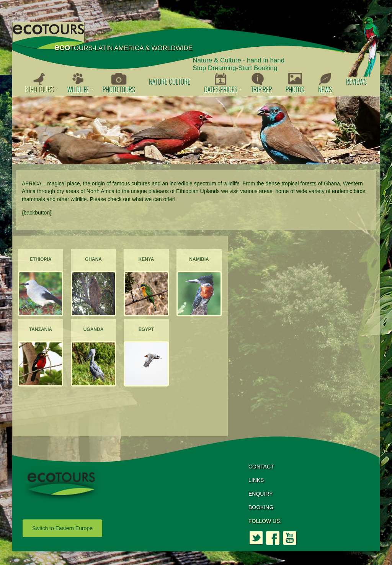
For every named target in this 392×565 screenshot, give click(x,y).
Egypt (146, 329)
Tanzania (41, 329)
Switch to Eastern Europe (62, 528)
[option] (196, 130)
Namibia (199, 259)
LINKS (256, 480)
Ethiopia (41, 259)
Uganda (94, 329)
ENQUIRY (261, 494)
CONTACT (261, 467)
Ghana (93, 259)
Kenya (146, 259)
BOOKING (261, 507)
